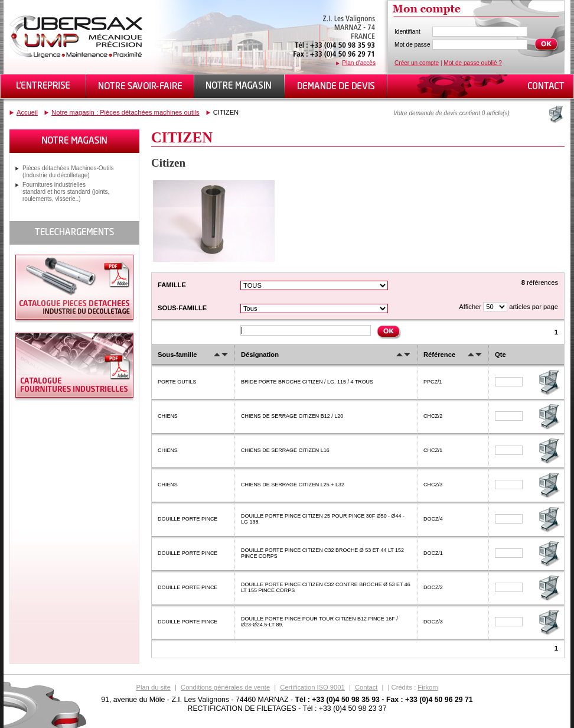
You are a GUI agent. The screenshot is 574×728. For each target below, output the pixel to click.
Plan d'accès (359, 63)
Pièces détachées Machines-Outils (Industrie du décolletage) (68, 172)
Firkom (428, 687)
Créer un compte (417, 63)
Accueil (27, 112)
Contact (366, 687)
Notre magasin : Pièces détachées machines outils (125, 112)
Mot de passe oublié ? (473, 63)
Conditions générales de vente (225, 687)
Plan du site (153, 687)
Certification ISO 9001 (312, 687)
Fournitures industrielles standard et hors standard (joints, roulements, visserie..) (66, 192)
